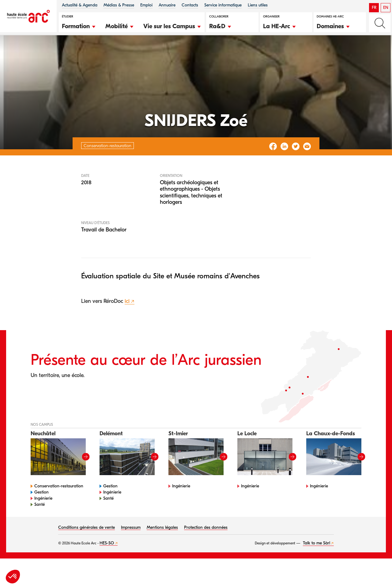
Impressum (131, 547)
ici (127, 321)
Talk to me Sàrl (317, 562)
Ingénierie (43, 518)
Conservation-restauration (58, 52)
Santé (40, 524)
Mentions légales (162, 547)
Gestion (41, 511)
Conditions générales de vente (87, 547)
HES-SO (107, 562)
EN (386, 8)
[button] (79, 25)
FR (374, 8)
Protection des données (206, 547)
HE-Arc (17, 52)
